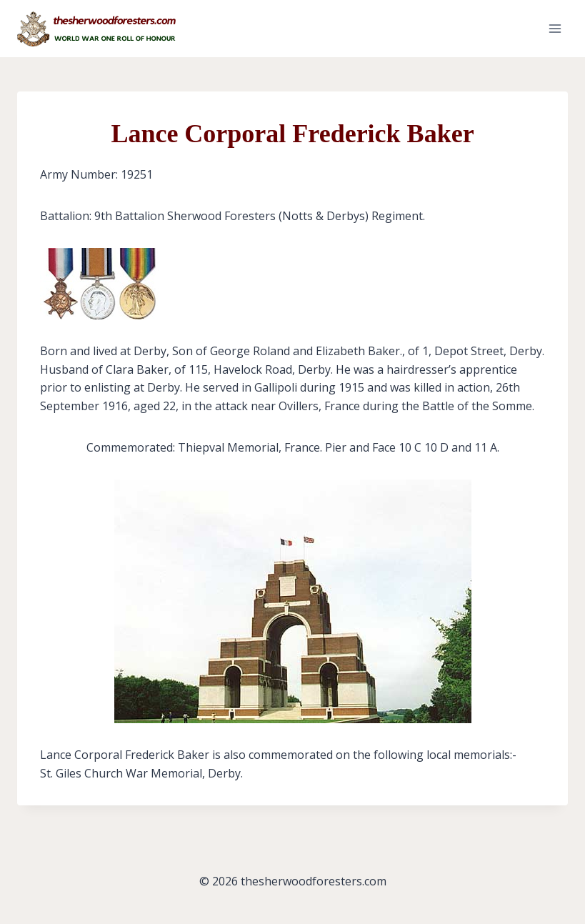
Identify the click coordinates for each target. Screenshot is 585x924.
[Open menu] (555, 28)
